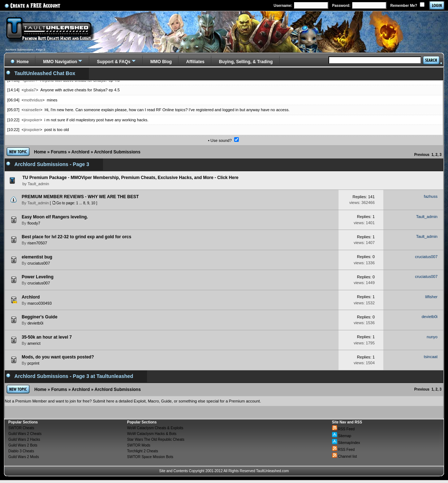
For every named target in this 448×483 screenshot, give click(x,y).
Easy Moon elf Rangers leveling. (55, 217)
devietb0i (35, 323)
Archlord (81, 152)
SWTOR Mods (139, 445)
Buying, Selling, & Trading (246, 62)
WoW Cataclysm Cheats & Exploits (155, 428)
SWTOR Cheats (21, 428)
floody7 (34, 223)
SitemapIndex (346, 443)
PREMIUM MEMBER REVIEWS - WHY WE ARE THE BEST (80, 197)
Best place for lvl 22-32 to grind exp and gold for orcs (76, 237)
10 (93, 203)
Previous (422, 155)
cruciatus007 (39, 263)
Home (40, 152)
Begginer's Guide (40, 317)
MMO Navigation (60, 62)
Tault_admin (38, 203)
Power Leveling (38, 277)
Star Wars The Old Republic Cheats (156, 440)
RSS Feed (343, 429)
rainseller (32, 110)
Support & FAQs (114, 62)
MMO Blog (161, 62)
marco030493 (40, 303)
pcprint (33, 363)
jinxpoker (32, 120)
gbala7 (30, 90)
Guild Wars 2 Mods (24, 457)
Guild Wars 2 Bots (23, 445)
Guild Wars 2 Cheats (25, 434)
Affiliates (195, 62)
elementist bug (37, 257)
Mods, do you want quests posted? (58, 357)
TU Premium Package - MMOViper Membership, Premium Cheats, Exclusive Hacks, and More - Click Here (130, 178)
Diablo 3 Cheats (21, 451)
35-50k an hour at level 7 (47, 337)
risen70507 (37, 243)
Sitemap (342, 436)
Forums (59, 152)
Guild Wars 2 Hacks (24, 440)
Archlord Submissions (117, 152)
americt (34, 343)
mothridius (33, 100)
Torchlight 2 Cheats (143, 451)
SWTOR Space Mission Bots (150, 457)
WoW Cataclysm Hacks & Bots (152, 434)
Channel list (344, 456)
